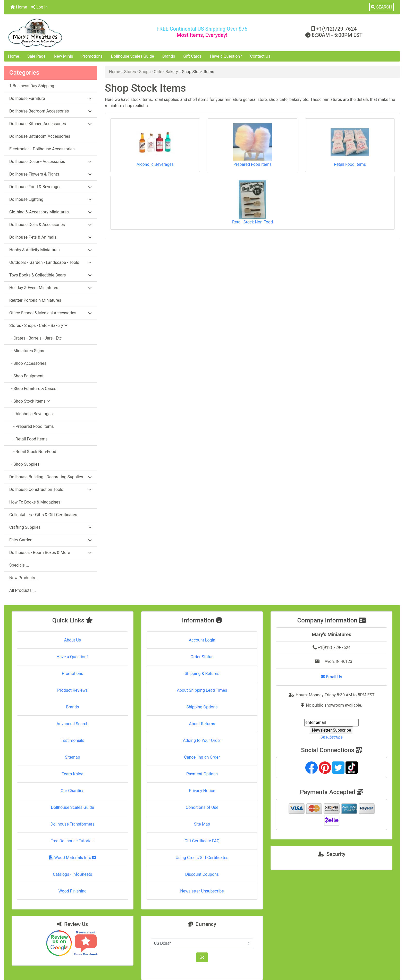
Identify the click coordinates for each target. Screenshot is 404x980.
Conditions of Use (202, 807)
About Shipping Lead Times (202, 690)
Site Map (202, 824)
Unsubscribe (332, 737)
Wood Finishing (73, 891)
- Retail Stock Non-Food (33, 452)
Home (19, 7)
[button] (381, 7)
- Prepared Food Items (32, 426)
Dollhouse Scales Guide (133, 56)
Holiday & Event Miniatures (50, 288)
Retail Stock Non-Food (252, 202)
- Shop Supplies (24, 464)
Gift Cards (193, 56)
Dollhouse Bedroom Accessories (50, 111)
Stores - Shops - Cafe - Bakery (151, 72)
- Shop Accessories (28, 363)
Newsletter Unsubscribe (202, 891)
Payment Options (202, 774)
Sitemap (73, 757)
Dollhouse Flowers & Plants (50, 174)
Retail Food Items (350, 145)
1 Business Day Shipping (32, 86)
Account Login (202, 640)
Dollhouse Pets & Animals (50, 237)
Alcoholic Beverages (155, 145)
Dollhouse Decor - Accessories (50, 162)
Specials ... (19, 565)
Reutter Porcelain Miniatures (35, 300)
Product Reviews (73, 690)
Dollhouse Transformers (73, 824)
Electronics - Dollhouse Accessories (42, 149)
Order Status (202, 657)
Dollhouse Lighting (50, 199)
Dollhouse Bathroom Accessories (40, 136)
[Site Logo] (70, 33)
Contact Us (260, 56)
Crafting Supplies (50, 527)
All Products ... (23, 590)
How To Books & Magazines (35, 502)
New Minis (64, 56)
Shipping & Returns (202, 674)
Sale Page (36, 56)
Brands (169, 56)
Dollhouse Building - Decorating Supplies (50, 477)
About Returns (202, 724)
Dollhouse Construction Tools (50, 489)
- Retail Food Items (28, 439)
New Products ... (24, 578)
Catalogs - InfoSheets (72, 874)
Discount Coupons (202, 874)
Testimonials (73, 740)
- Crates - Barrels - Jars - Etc (36, 338)
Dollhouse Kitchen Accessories (50, 124)
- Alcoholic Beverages (31, 414)
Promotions (92, 56)
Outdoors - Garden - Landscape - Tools (50, 262)
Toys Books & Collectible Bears (50, 275)
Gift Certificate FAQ (202, 841)
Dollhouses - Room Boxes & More (50, 553)
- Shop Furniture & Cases (33, 389)
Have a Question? (226, 56)
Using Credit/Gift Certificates (202, 858)
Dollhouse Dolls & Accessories (50, 225)
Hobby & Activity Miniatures (50, 250)
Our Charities (72, 791)
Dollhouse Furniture (50, 98)
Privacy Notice (202, 791)
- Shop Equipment (26, 376)
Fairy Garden (50, 540)
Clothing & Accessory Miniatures (50, 212)
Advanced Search (73, 724)
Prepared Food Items (252, 145)
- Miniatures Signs (27, 351)
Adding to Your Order (202, 740)
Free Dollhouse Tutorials (73, 841)
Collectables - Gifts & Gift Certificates (43, 515)
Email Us (332, 677)
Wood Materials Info (73, 858)
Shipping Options (202, 707)
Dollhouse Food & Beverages (50, 187)
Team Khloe (72, 774)
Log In (39, 7)
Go (202, 957)
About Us (73, 640)
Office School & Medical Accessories (50, 313)
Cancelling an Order (202, 757)
